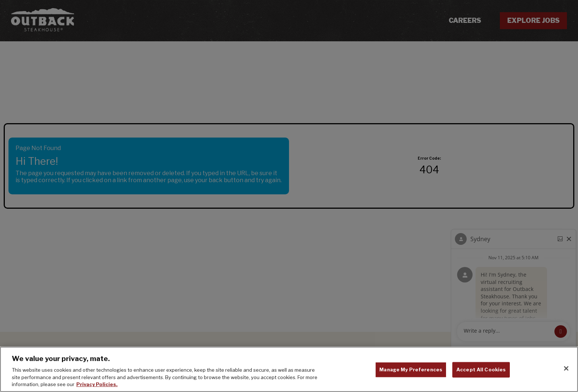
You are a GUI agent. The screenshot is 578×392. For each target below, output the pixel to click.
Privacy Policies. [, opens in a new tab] (97, 384)
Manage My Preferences (411, 370)
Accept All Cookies (481, 370)
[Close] (566, 368)
